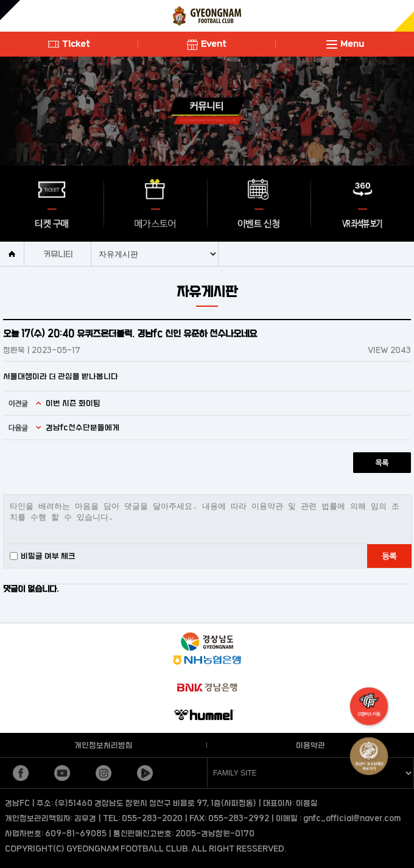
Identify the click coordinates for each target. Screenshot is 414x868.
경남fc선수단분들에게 (82, 427)
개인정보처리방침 (103, 745)
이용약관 (310, 745)
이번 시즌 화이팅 (73, 403)
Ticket (69, 44)
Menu (345, 44)
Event (207, 44)
